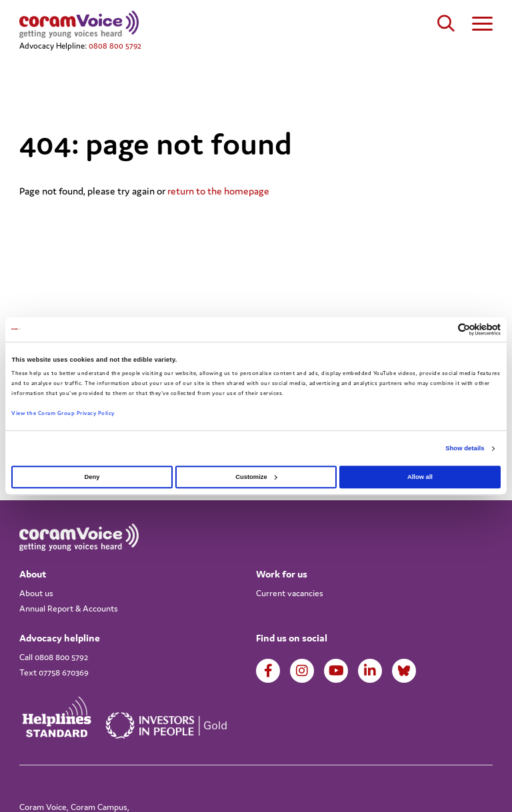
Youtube (336, 671)
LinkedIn (370, 671)
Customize (256, 477)
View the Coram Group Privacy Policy (63, 413)
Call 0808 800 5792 (54, 657)
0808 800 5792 (115, 46)
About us (36, 593)
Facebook (268, 671)
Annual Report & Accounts (69, 609)
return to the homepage (218, 191)
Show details (465, 448)
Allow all (420, 477)
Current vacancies (290, 593)
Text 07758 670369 (54, 672)
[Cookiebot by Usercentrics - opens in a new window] (442, 329)
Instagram (302, 671)
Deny (92, 477)
